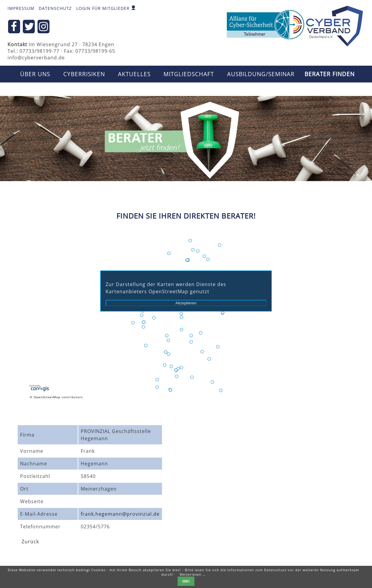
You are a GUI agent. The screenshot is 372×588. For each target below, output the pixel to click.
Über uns (35, 74)
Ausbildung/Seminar (261, 74)
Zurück (30, 542)
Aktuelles (134, 74)
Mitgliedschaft (189, 74)
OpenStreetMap (47, 397)
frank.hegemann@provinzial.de (120, 514)
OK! (186, 581)
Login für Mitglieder (103, 8)
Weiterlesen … (193, 574)
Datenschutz (55, 8)
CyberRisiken (84, 74)
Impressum (21, 8)
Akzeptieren (186, 303)
